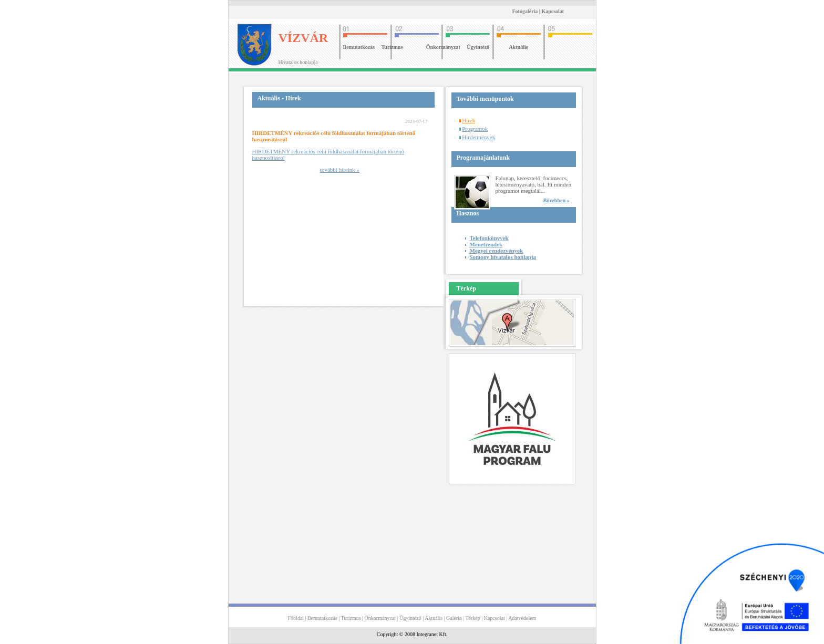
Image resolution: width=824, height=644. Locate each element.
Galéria (454, 618)
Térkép (472, 618)
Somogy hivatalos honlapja (503, 257)
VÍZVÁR (303, 38)
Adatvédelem (522, 618)
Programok (475, 129)
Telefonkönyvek (489, 238)
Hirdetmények (478, 137)
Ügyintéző (478, 47)
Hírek (468, 120)
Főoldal (296, 618)
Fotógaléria (525, 11)
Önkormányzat (443, 47)
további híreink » (340, 170)
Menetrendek (486, 244)
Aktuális (519, 47)
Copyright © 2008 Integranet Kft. (412, 634)
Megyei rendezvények (497, 251)
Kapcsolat (553, 11)
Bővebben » (557, 200)
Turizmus (392, 47)
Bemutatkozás (359, 47)
